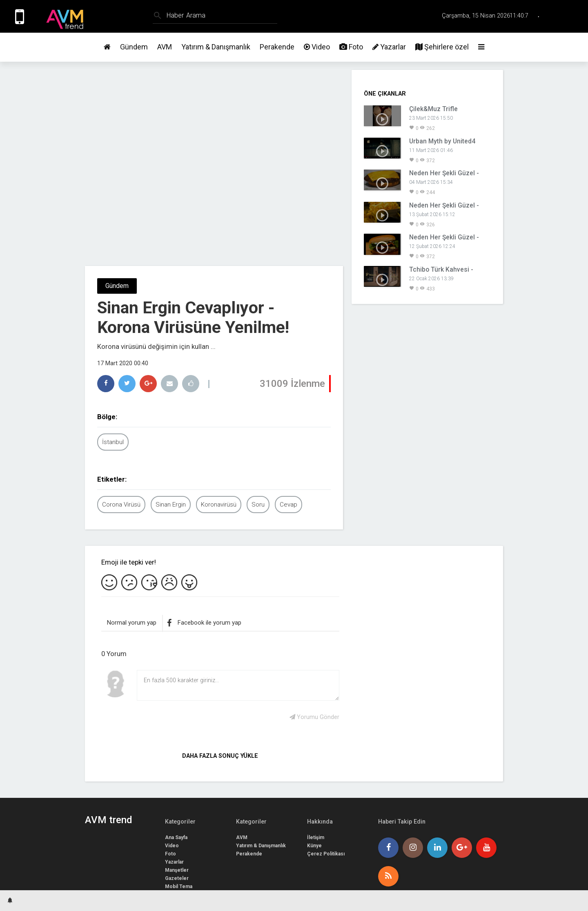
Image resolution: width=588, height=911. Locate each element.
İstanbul (113, 442)
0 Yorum (114, 654)
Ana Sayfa (176, 837)
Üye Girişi (569, 16)
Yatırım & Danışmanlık (216, 47)
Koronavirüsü (219, 505)
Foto (351, 47)
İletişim (316, 837)
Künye (314, 846)
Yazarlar (389, 47)
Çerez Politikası (326, 854)
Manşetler (177, 870)
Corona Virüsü (121, 505)
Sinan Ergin (171, 505)
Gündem (134, 47)
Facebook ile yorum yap (204, 623)
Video (317, 47)
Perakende (277, 47)
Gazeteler (177, 878)
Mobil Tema (179, 886)
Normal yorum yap (132, 623)
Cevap (288, 505)
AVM (165, 47)
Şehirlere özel (442, 47)
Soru (258, 505)
